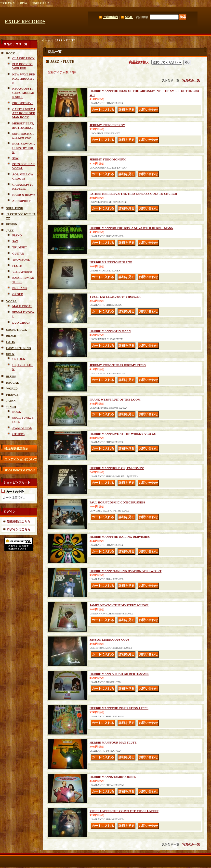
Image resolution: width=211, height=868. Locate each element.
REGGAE (13, 383)
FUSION (12, 224)
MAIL (129, 17)
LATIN (11, 342)
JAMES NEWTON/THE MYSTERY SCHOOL (119, 605)
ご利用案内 (110, 17)
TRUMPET (20, 247)
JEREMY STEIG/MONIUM (108, 159)
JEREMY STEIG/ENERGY (107, 125)
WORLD (12, 389)
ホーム (46, 40)
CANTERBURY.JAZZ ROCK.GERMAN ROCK (24, 113)
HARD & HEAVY (24, 195)
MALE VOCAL (22, 306)
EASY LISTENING (19, 348)
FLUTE (17, 266)
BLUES (11, 377)
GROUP (18, 294)
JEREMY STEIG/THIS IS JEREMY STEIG (118, 365)
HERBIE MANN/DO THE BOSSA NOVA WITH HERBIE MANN (131, 228)
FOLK (10, 354)
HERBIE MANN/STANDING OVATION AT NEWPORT (125, 571)
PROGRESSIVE (23, 103)
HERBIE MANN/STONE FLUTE (111, 262)
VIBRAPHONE (22, 272)
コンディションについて (21, 459)
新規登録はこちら (19, 522)
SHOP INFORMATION (20, 470)
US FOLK (19, 359)
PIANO (17, 235)
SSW (15, 158)
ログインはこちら (19, 529)
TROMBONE (21, 260)
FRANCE (12, 395)
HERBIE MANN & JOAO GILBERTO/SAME (119, 674)
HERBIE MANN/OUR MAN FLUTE (113, 743)
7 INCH (11, 407)
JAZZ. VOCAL (22, 428)
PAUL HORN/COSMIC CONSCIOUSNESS (117, 502)
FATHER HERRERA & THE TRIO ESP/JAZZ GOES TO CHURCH (133, 194)
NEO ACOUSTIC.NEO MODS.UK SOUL (23, 93)
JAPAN (11, 401)
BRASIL (12, 336)
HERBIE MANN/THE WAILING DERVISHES (120, 537)
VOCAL (11, 301)
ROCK (11, 53)
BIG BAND (20, 288)
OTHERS (18, 434)
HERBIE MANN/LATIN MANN (110, 331)
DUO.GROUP (21, 323)
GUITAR (18, 254)
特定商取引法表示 (16, 448)
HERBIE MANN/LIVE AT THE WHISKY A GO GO (123, 434)
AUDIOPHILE (22, 201)
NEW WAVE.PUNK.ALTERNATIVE (24, 79)
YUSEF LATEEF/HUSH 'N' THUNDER (115, 297)
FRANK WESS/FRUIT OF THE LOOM (115, 400)
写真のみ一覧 (191, 80)
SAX (15, 241)
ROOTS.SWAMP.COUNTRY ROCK (24, 148)
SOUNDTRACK (17, 330)
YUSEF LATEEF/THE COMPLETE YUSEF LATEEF (124, 811)
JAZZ (10, 231)
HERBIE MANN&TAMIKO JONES (113, 777)
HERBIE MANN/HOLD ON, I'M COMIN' (117, 468)
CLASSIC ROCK (23, 58)
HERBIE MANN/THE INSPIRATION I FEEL (119, 708)
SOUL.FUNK (15, 208)
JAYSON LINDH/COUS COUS (109, 640)
